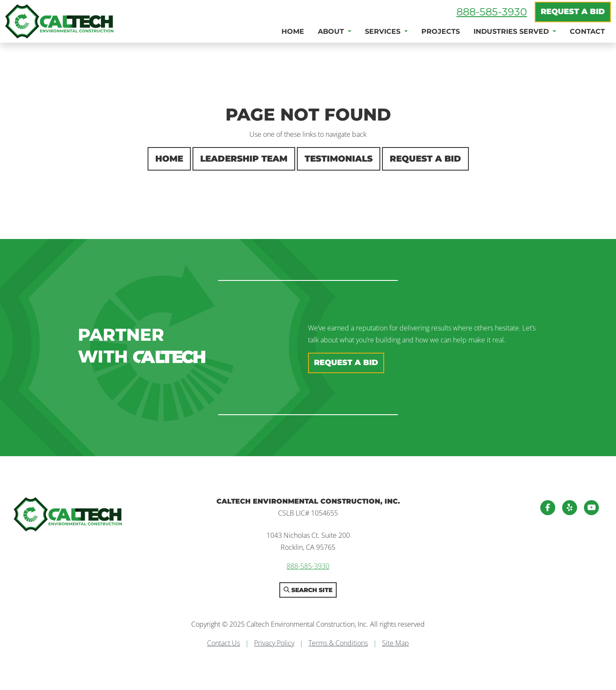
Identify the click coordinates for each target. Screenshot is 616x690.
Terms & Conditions (338, 643)
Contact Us (224, 643)
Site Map (395, 643)
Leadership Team (244, 159)
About (332, 31)
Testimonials (339, 159)
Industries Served (512, 31)
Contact (587, 31)
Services (384, 31)
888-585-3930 (492, 12)
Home (293, 31)
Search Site (308, 590)
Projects (441, 31)
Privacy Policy (274, 643)
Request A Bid (573, 12)
